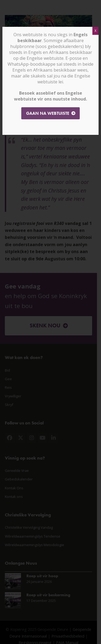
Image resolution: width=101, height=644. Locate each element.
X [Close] (95, 31)
